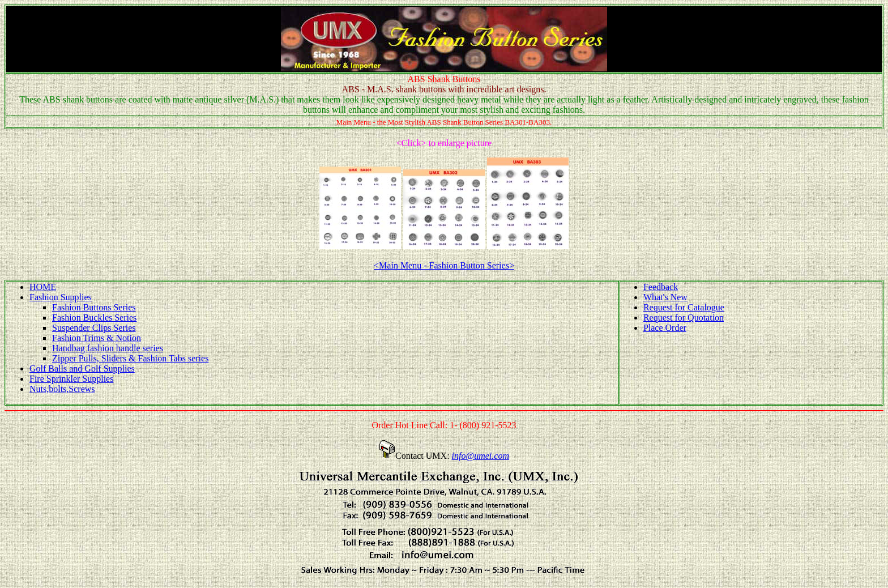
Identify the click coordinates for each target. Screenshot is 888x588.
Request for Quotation (684, 318)
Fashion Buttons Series (94, 307)
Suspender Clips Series (94, 328)
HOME (43, 287)
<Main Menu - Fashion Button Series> (444, 265)
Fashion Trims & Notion (97, 338)
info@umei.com (481, 456)
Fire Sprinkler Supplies (71, 379)
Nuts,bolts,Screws (62, 389)
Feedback (661, 287)
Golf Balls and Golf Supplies (82, 368)
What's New (665, 297)
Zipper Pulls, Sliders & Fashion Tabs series (130, 358)
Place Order (665, 328)
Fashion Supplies (61, 297)
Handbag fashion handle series (108, 348)
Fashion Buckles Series (94, 318)
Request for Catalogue (684, 307)
